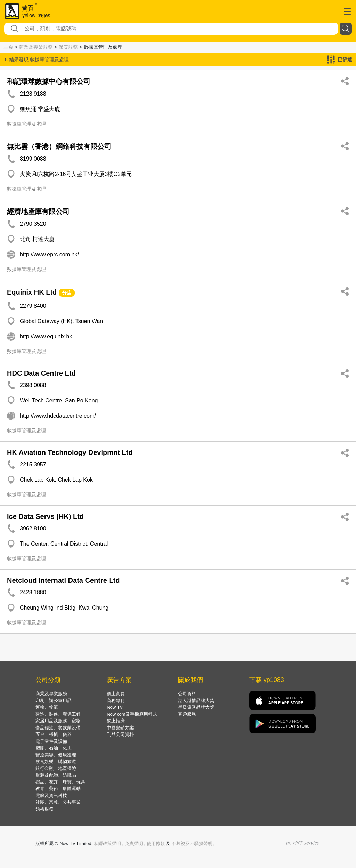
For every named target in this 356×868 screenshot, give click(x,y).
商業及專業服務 (36, 47)
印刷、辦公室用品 (54, 701)
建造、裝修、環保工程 (58, 714)
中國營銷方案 (120, 728)
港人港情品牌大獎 (196, 701)
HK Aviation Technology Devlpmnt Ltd (70, 452)
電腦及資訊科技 (51, 795)
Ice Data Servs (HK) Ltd (45, 516)
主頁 (8, 47)
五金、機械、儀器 (54, 734)
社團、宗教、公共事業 (58, 802)
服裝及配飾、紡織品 (56, 775)
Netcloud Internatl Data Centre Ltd (63, 580)
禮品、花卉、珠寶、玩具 (60, 782)
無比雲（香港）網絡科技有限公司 (59, 146)
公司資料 (187, 694)
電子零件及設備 (51, 741)
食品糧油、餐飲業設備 (58, 728)
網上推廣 (116, 721)
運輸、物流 (47, 707)
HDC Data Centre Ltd (41, 373)
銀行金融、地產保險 (56, 768)
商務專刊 (116, 701)
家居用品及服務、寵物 (58, 721)
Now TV (115, 707)
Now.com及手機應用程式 (132, 714)
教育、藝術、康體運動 (58, 789)
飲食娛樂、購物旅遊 (56, 761)
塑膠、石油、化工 (54, 748)
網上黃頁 (116, 694)
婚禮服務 (44, 809)
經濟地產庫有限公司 (38, 211)
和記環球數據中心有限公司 (49, 81)
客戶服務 (187, 714)
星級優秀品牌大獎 (196, 707)
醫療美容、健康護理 (56, 755)
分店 (67, 293)
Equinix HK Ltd (32, 292)
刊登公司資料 (120, 734)
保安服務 (68, 47)
